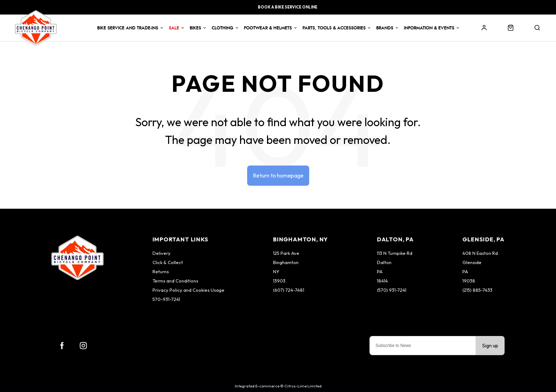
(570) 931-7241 (392, 290)
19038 (469, 281)
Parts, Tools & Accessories (334, 28)
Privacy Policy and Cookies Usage (188, 290)
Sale (174, 28)
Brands (385, 28)
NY (276, 271)
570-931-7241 (166, 299)
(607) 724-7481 (289, 290)
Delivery (162, 253)
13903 (279, 281)
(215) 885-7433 (477, 290)
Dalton (384, 262)
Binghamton (286, 262)
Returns (161, 271)
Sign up (490, 346)
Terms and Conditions (175, 281)
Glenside (472, 262)
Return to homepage (278, 175)
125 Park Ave (286, 253)
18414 (382, 281)
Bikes (195, 28)
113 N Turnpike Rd (395, 253)
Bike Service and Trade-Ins (128, 28)
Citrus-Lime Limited (303, 386)
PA (380, 271)
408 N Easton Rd (480, 253)
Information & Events (429, 28)
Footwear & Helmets (268, 28)
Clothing (223, 28)
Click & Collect (168, 262)
